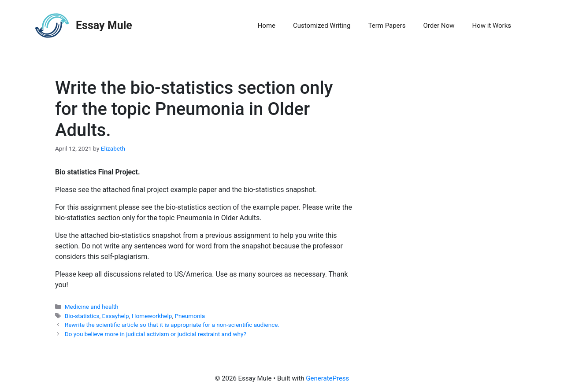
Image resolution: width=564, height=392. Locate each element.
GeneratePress (327, 378)
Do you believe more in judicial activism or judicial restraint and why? (156, 334)
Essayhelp (116, 316)
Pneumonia (190, 316)
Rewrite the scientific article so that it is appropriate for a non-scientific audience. (172, 325)
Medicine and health (92, 307)
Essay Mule (104, 25)
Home (267, 26)
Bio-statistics (82, 316)
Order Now (439, 26)
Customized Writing (322, 26)
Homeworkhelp (152, 316)
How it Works (492, 26)
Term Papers (387, 26)
